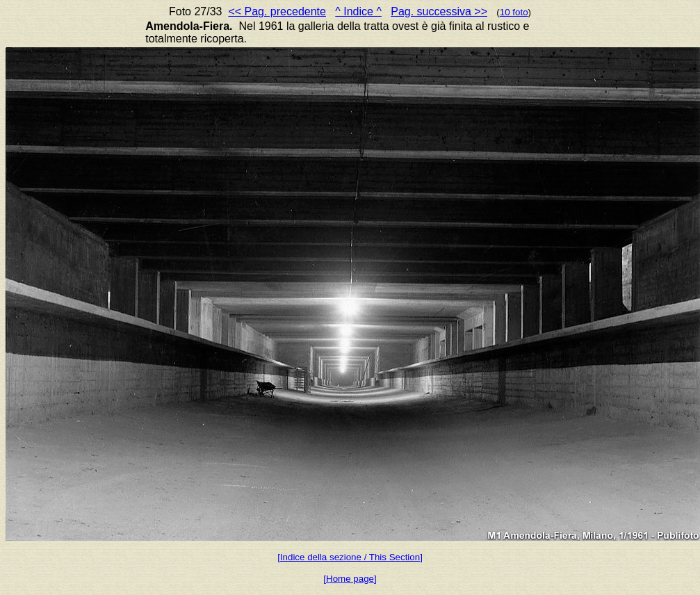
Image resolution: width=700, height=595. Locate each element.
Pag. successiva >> (439, 11)
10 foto (514, 12)
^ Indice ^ (358, 11)
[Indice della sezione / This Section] (350, 557)
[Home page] (350, 579)
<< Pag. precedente (277, 11)
